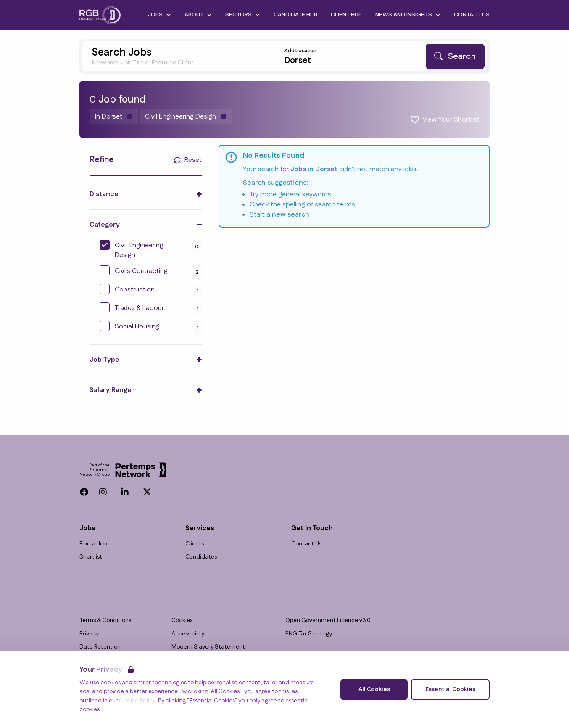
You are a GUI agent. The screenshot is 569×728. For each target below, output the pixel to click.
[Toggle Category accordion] (146, 225)
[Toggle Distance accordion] (146, 194)
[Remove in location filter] (114, 117)
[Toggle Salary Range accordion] (146, 390)
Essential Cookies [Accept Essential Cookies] (450, 689)
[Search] (455, 56)
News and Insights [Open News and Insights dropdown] (408, 15)
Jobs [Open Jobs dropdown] (159, 15)
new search (291, 215)
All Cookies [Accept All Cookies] (374, 689)
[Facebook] (84, 492)
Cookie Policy (137, 701)
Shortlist (91, 557)
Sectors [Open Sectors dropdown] (243, 15)
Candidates (201, 557)
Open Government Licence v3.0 (328, 621)
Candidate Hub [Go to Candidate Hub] (295, 15)
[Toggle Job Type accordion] (146, 360)
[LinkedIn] (125, 492)
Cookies (182, 621)
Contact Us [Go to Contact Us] (472, 15)
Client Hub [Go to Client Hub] (346, 15)
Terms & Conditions (105, 621)
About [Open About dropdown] (198, 15)
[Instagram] (103, 492)
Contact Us (306, 544)
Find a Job (93, 544)
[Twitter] (147, 492)
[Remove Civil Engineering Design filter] (186, 117)
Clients (195, 544)
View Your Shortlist (451, 120)
